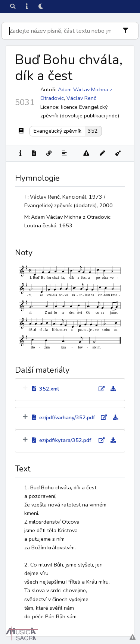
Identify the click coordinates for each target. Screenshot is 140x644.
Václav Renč (81, 98)
